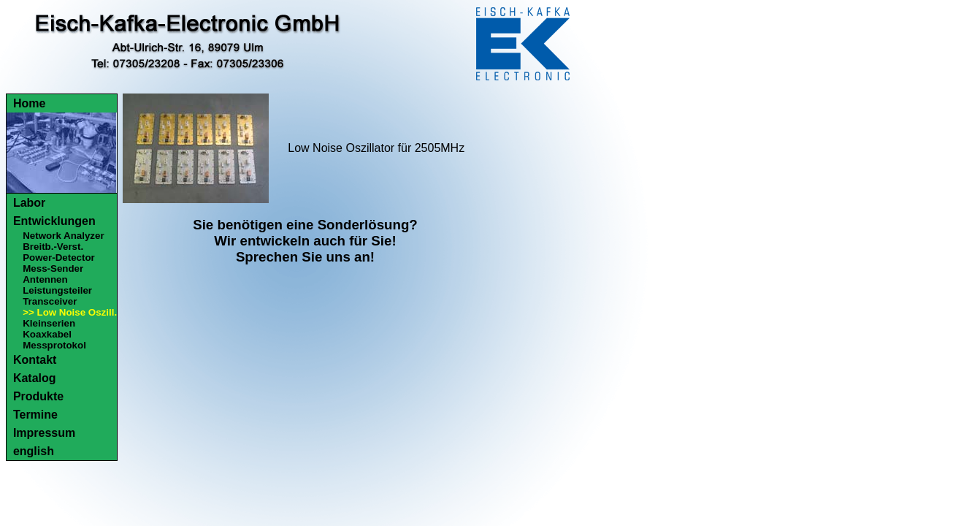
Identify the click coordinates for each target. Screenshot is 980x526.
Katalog (35, 378)
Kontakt (35, 360)
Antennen (45, 279)
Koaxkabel (47, 334)
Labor (29, 203)
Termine (35, 415)
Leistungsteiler (57, 290)
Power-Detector (59, 258)
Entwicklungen (54, 221)
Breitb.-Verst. (53, 247)
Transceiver (50, 301)
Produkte (38, 396)
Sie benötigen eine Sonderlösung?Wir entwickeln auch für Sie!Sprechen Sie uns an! (305, 241)
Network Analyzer (63, 236)
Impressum (44, 433)
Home (29, 103)
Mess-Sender (53, 268)
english (34, 451)
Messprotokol (54, 345)
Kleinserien (49, 323)
